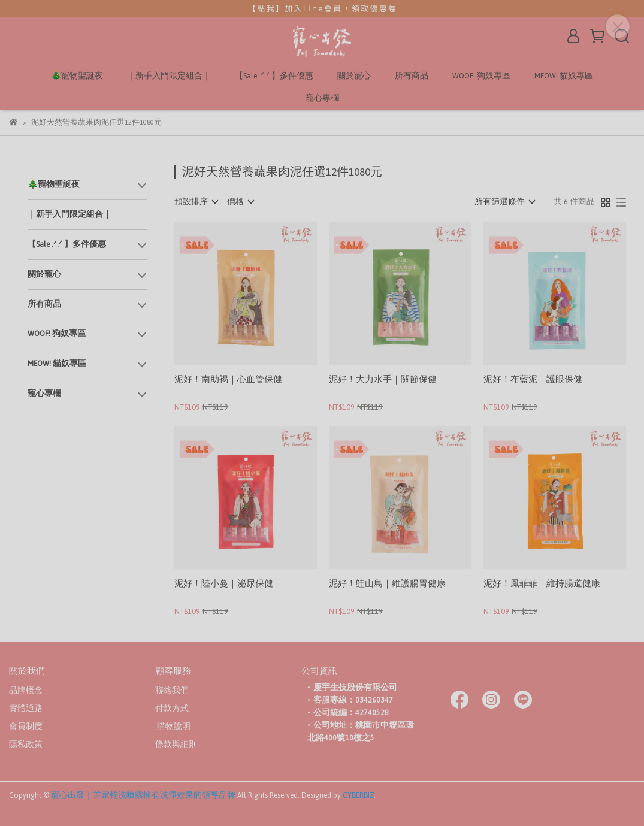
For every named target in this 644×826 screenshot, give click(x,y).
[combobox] (196, 202)
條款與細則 (176, 745)
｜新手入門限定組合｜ (169, 76)
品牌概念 (26, 691)
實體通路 (26, 709)
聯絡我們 (172, 691)
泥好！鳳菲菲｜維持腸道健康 (542, 585)
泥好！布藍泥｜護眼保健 (533, 381)
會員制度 (26, 727)
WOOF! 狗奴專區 (481, 76)
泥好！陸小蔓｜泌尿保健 (224, 585)
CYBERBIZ (358, 795)
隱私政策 (26, 745)
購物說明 (173, 727)
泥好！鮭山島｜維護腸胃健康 (387, 585)
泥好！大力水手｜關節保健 (383, 381)
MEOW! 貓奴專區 (564, 76)
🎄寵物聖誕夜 (77, 76)
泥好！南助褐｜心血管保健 (228, 381)
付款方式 (172, 709)
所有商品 (412, 76)
